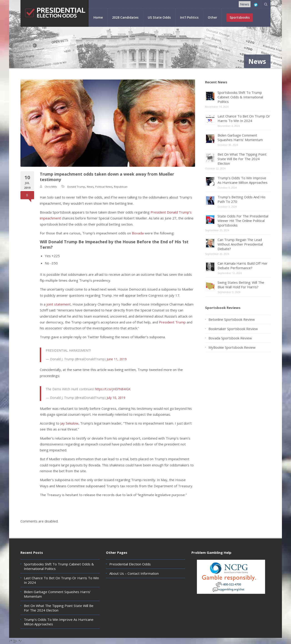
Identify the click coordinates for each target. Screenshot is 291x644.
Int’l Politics (189, 17)
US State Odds (159, 17)
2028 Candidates (125, 17)
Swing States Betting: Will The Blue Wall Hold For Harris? (241, 285)
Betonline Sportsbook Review (232, 319)
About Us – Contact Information (134, 573)
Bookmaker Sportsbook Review (233, 329)
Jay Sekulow (69, 423)
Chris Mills (51, 187)
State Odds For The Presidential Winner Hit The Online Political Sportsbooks (243, 221)
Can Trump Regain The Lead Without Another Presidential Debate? (240, 244)
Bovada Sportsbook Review (230, 338)
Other (212, 17)
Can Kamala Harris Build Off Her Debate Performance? (243, 266)
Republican (121, 187)
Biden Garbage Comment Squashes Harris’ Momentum (240, 137)
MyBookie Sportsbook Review (232, 347)
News (245, 4)
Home (98, 17)
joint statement (59, 304)
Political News (104, 187)
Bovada (138, 233)
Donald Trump (76, 187)
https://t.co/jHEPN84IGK (113, 389)
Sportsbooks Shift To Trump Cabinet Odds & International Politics (240, 97)
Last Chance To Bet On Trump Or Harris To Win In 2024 (244, 118)
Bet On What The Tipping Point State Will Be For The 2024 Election (242, 159)
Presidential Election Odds (130, 564)
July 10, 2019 (116, 398)
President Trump (172, 322)
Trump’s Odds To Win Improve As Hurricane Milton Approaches (243, 180)
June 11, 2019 (117, 359)
